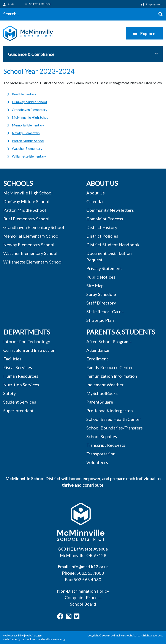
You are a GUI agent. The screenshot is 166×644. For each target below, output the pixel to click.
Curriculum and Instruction (29, 350)
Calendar (95, 201)
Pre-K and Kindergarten (110, 410)
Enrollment (97, 359)
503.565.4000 (90, 573)
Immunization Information (112, 376)
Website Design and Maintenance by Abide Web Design (35, 639)
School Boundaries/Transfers (115, 428)
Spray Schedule (101, 294)
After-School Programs (109, 341)
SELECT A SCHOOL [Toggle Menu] (38, 4)
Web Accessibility (13, 635)
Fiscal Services (18, 367)
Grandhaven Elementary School (34, 227)
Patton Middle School (28, 141)
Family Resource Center (110, 367)
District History (102, 227)
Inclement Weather (105, 385)
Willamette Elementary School (33, 262)
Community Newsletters (110, 210)
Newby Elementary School (29, 245)
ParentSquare (100, 402)
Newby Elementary (26, 133)
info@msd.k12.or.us (89, 567)
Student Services (20, 402)
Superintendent (18, 410)
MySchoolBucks (102, 393)
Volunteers (97, 462)
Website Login (33, 635)
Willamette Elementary (29, 156)
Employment (152, 4)
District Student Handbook (113, 245)
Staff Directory (101, 303)
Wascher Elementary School (30, 253)
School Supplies (102, 436)
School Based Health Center (114, 419)
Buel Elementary (24, 94)
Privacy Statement (104, 268)
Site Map (95, 286)
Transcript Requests (106, 445)
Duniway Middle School (29, 102)
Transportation (101, 454)
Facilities (12, 359)
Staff (9, 4)
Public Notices (101, 277)
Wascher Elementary (27, 148)
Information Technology (27, 341)
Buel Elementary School (26, 219)
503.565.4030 (87, 579)
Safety (9, 393)
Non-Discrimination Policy (83, 591)
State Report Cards (105, 311)
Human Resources (21, 376)
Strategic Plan (100, 320)
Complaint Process (83, 597)
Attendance (98, 350)
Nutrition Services (21, 385)
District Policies (102, 236)
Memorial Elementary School (31, 236)
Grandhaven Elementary (30, 110)
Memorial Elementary (28, 125)
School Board (83, 604)
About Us (96, 193)
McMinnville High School (31, 117)
